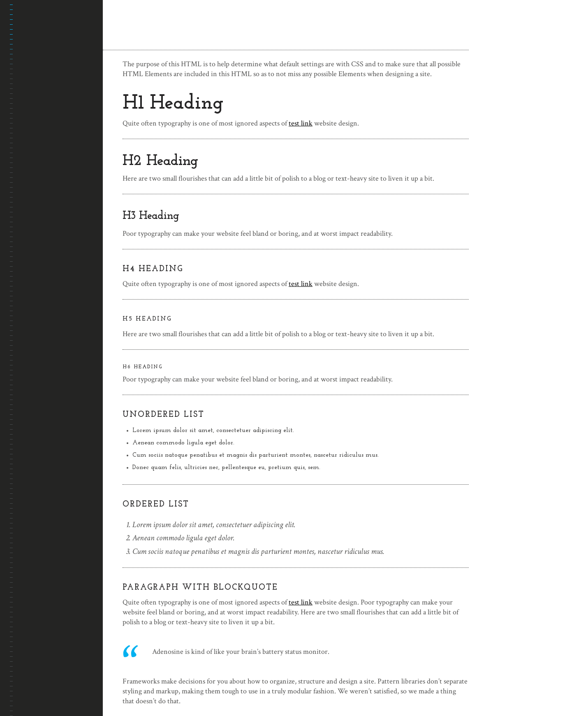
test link (301, 123)
